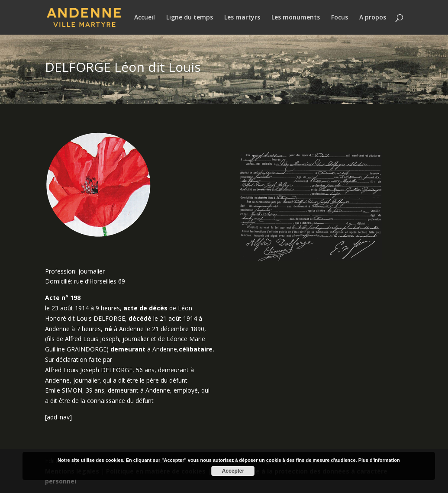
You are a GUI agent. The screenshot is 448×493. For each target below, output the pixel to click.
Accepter (233, 471)
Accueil (145, 18)
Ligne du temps (190, 18)
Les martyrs (242, 18)
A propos (373, 18)
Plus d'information (379, 460)
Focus (340, 18)
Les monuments (296, 18)
